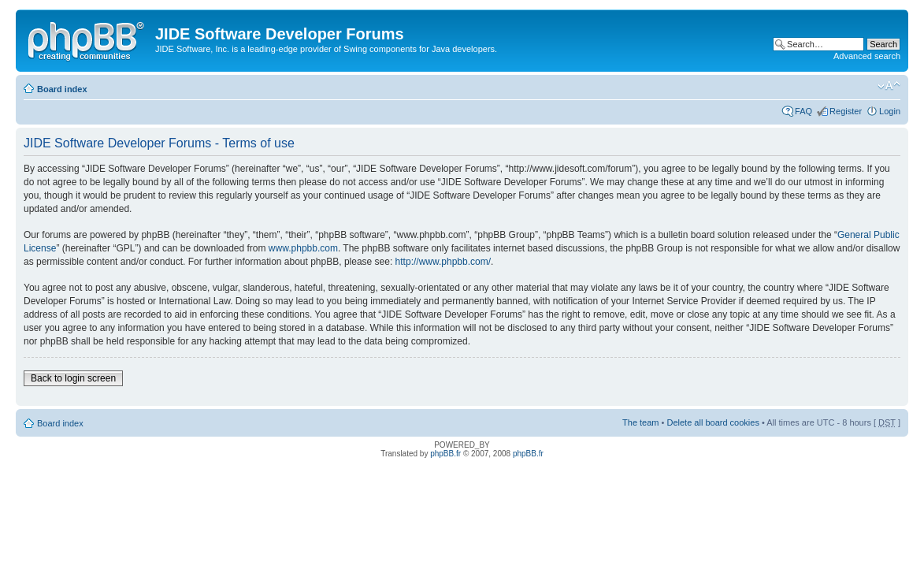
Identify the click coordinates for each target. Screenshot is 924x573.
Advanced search (867, 56)
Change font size (889, 86)
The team (640, 422)
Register (846, 111)
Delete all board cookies (712, 422)
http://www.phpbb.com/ (443, 262)
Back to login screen (73, 378)
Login (890, 111)
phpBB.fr (445, 454)
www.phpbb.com (303, 248)
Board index (62, 89)
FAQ (803, 111)
